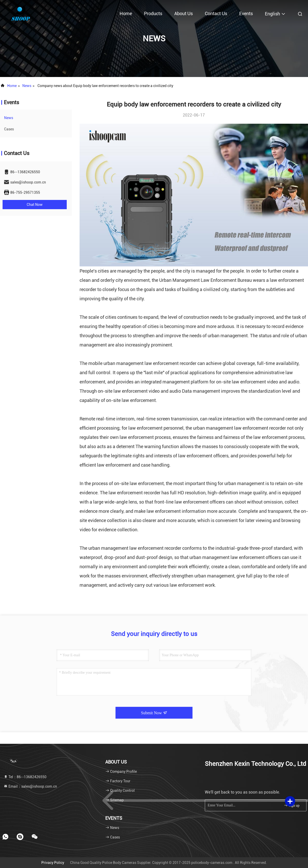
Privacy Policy (53, 863)
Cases (9, 129)
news (27, 86)
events (246, 13)
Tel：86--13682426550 (25, 777)
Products (153, 13)
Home (126, 13)
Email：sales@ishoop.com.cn (30, 786)
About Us (184, 13)
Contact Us (216, 13)
